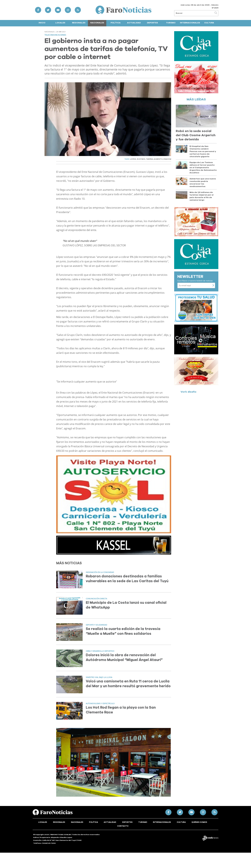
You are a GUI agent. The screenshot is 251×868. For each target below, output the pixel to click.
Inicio (42, 23)
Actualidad (134, 23)
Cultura (209, 23)
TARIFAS (149, 159)
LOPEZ (133, 159)
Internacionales (190, 23)
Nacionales (97, 23)
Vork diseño (188, 392)
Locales (60, 23)
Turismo (171, 23)
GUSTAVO (141, 159)
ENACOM (167, 159)
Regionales (79, 23)
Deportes (152, 23)
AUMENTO (158, 159)
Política (116, 23)
